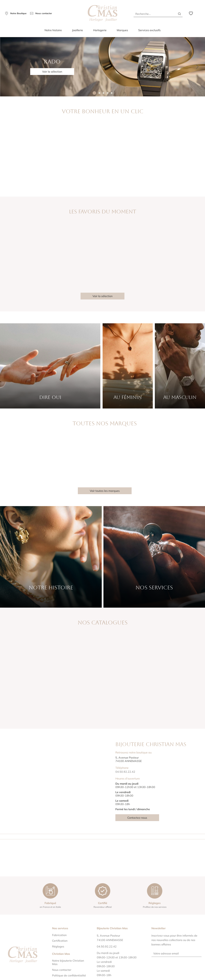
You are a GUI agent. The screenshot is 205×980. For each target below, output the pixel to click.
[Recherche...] (154, 14)
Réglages (58, 946)
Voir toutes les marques (105, 491)
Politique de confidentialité (69, 975)
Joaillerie (77, 30)
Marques (122, 30)
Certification (60, 941)
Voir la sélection (52, 72)
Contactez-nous (137, 818)
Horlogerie (100, 30)
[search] (179, 14)
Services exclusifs (149, 30)
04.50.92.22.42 (125, 772)
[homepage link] (102, 13)
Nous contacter (62, 970)
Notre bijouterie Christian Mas (68, 962)
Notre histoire (53, 30)
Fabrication (59, 935)
